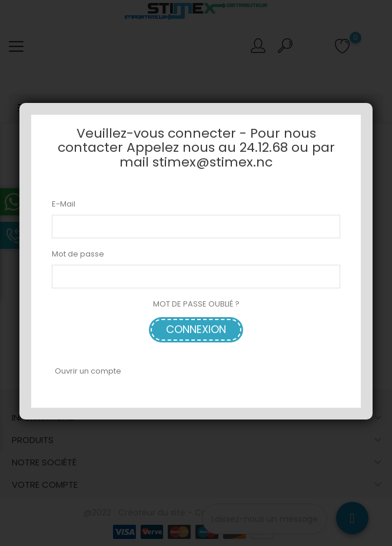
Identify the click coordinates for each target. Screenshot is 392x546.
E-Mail (64, 204)
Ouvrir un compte (88, 371)
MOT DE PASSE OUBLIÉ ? (196, 304)
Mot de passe (78, 254)
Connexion (196, 329)
